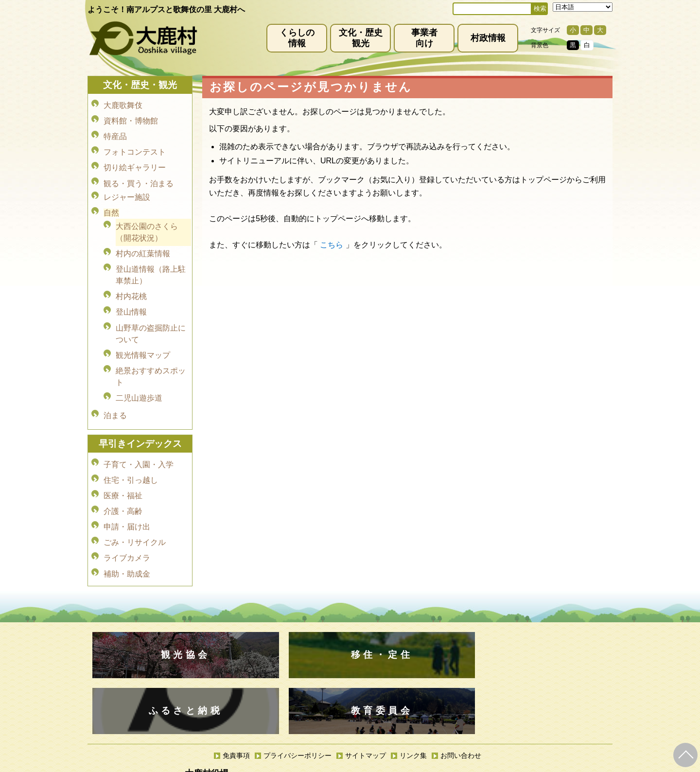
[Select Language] (583, 7)
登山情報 (131, 289)
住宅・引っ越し (131, 441)
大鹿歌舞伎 (123, 104)
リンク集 (413, 647)
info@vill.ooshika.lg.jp (297, 683)
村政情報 (488, 38)
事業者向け (424, 38)
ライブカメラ (127, 509)
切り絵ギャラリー (135, 159)
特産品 (115, 132)
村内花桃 (131, 275)
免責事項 (236, 647)
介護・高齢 (123, 468)
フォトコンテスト (135, 145)
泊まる (115, 381)
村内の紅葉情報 (143, 237)
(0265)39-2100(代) (381, 712)
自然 (111, 199)
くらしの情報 (297, 38)
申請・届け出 (127, 482)
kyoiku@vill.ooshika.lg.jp (307, 720)
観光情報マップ (143, 328)
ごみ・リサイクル (135, 495)
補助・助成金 (127, 522)
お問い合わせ (461, 647)
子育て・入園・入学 (139, 427)
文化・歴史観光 (361, 38)
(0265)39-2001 (361, 675)
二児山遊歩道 (139, 367)
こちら (332, 245)
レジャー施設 (127, 185)
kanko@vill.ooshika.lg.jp (452, 683)
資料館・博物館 (131, 118)
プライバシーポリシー (297, 647)
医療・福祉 (123, 454)
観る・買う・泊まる (139, 172)
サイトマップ (366, 647)
